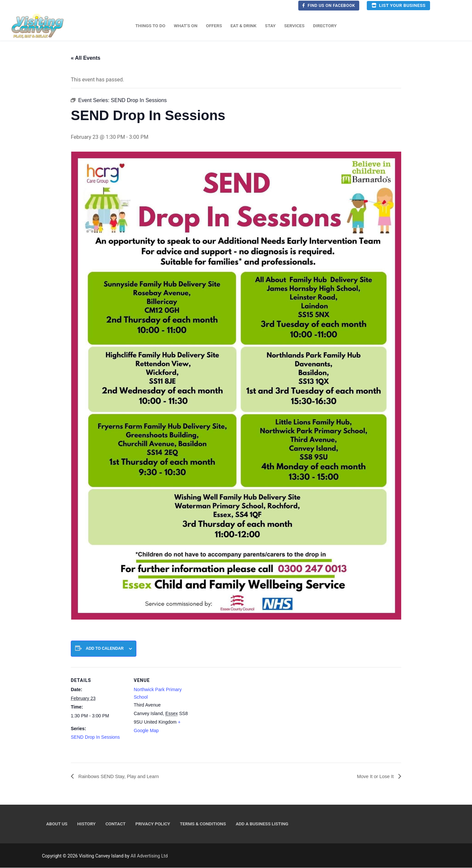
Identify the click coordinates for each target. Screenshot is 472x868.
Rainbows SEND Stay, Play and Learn (122, 777)
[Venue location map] (231, 713)
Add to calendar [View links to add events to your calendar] (105, 648)
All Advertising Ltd (149, 856)
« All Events (86, 58)
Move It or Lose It (374, 777)
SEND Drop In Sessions (95, 737)
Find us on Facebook (329, 5)
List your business (398, 5)
